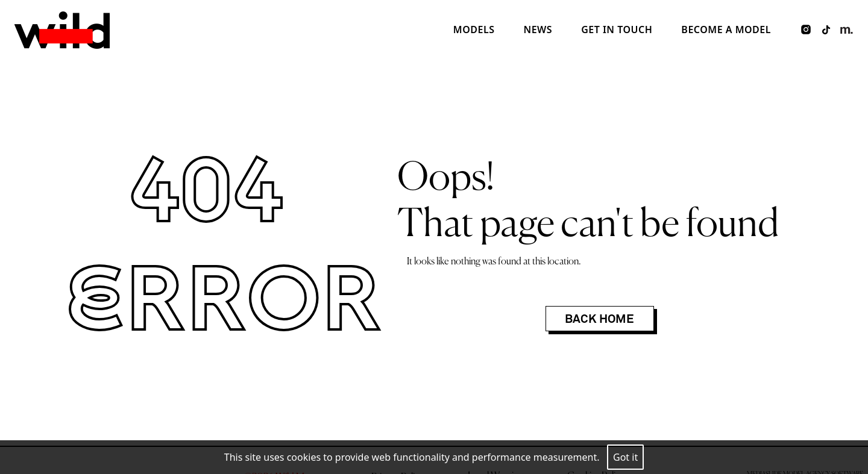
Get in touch (617, 30)
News (538, 30)
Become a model (726, 30)
